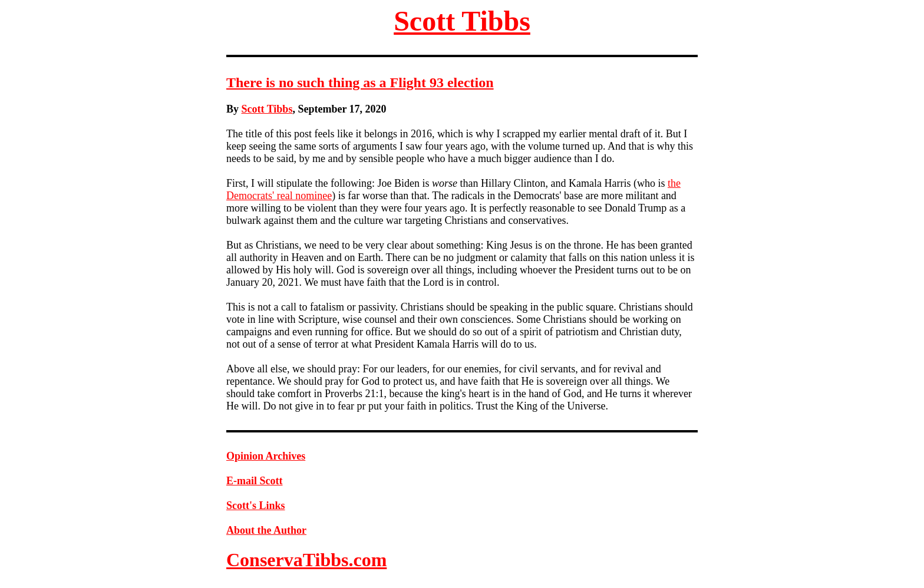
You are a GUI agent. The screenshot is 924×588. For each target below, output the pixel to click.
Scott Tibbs (462, 21)
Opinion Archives (266, 456)
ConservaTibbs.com (306, 560)
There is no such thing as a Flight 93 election (360, 82)
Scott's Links (256, 506)
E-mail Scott (254, 481)
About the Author (266, 530)
